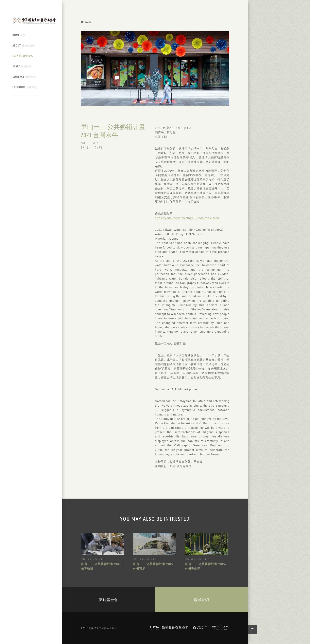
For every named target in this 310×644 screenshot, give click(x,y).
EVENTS (23, 56)
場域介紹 (201, 600)
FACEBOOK (25, 87)
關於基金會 (108, 600)
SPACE (22, 66)
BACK (88, 22)
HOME (19, 35)
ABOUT (24, 46)
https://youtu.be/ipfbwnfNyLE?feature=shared (187, 218)
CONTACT (24, 77)
